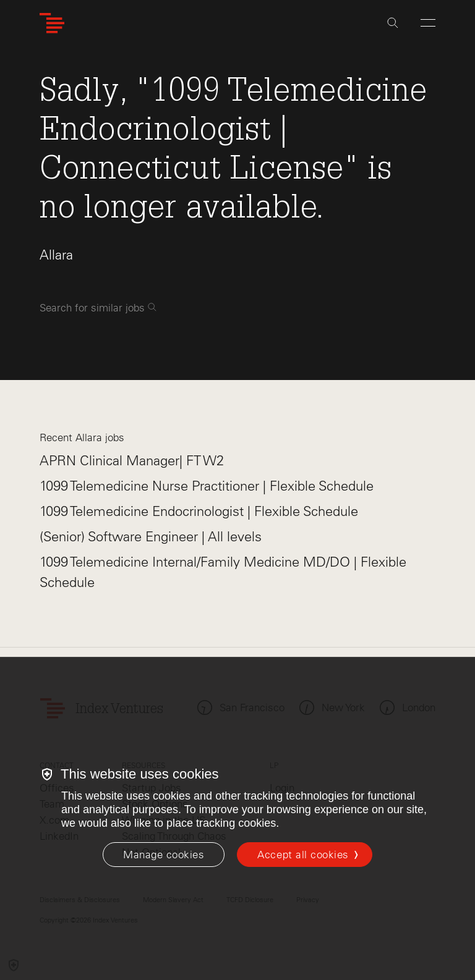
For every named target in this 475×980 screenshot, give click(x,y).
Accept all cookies (303, 855)
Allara (56, 255)
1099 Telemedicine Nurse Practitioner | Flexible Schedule (207, 486)
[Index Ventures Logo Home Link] (52, 23)
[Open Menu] (428, 23)
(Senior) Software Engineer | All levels (151, 537)
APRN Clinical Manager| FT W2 (132, 461)
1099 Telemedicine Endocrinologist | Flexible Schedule (199, 511)
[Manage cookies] (164, 855)
